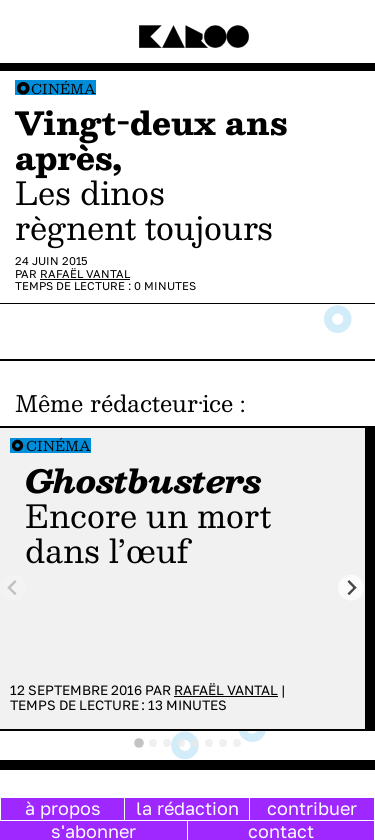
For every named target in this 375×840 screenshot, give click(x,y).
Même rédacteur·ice (124, 403)
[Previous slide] (13, 587)
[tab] (139, 743)
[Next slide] (351, 587)
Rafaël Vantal (85, 273)
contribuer (312, 808)
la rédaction (187, 808)
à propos (63, 808)
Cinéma (63, 88)
